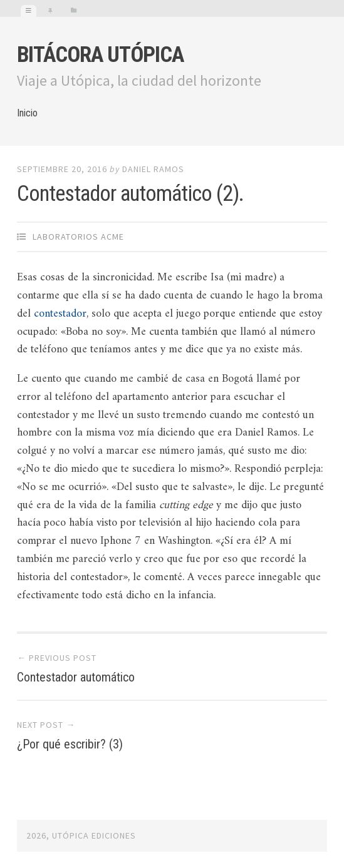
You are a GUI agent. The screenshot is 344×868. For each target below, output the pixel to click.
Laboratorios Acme (78, 237)
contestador (60, 314)
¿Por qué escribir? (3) (70, 744)
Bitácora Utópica (100, 55)
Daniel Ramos (153, 169)
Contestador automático (76, 677)
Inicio (27, 113)
